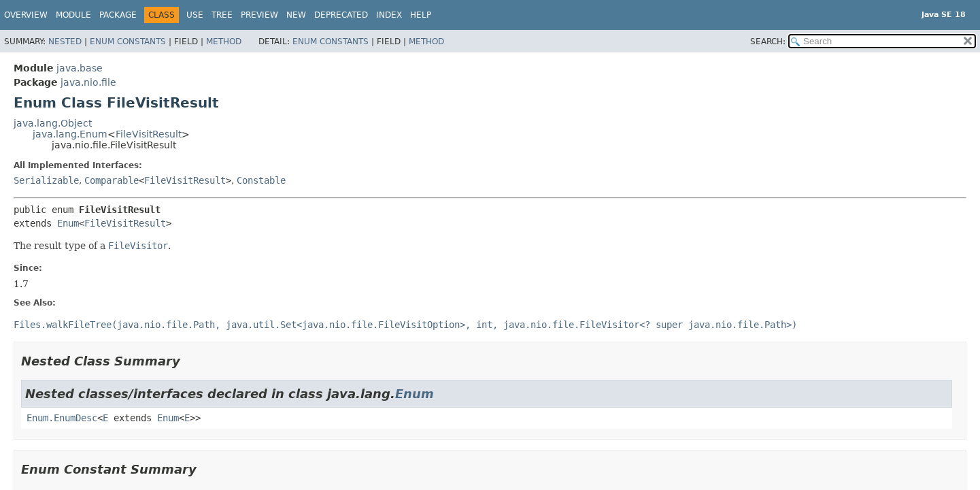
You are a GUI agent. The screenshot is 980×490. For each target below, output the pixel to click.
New (296, 15)
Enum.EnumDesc (62, 418)
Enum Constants (128, 42)
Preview (259, 15)
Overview (26, 15)
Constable (261, 180)
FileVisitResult (149, 134)
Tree (222, 15)
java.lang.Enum (70, 134)
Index (389, 15)
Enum (68, 223)
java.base (80, 68)
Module (73, 15)
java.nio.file (88, 82)
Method (224, 42)
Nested (65, 42)
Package (118, 15)
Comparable (112, 180)
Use (195, 15)
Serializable (46, 180)
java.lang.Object (53, 123)
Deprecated (341, 15)
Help (421, 15)
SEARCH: (768, 42)
